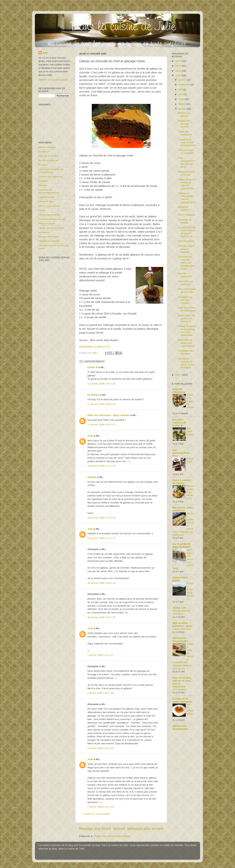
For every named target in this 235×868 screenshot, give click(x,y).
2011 (179, 61)
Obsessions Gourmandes (180, 727)
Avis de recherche (185, 275)
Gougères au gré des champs (185, 300)
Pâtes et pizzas (47, 224)
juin (181, 89)
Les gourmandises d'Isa (181, 453)
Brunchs (43, 165)
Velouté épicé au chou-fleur (181, 612)
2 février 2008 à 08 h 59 (101, 693)
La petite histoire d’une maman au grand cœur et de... (187, 232)
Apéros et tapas (47, 147)
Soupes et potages (49, 237)
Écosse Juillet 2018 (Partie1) (190, 591)
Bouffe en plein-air (49, 160)
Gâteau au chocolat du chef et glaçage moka (187, 198)
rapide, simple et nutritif (51, 228)
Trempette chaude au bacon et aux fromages (186, 363)
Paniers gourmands (49, 215)
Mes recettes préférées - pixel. (182, 624)
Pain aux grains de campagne (187, 309)
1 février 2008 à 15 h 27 (101, 655)
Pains (42, 210)
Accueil (119, 829)
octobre (183, 80)
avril (181, 94)
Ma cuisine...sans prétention (183, 509)
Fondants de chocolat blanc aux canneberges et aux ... (186, 263)
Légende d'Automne (179, 391)
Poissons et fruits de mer (52, 219)
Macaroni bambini (184, 208)
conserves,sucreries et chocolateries (51, 171)
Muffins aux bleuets (184, 114)
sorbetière (44, 232)
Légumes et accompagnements (49, 191)
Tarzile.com (179, 608)
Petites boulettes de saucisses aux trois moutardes (187, 331)
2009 (179, 71)
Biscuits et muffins (49, 156)
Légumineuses (47, 197)
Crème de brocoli (182, 629)
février (182, 104)
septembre (185, 85)
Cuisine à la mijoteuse (51, 177)
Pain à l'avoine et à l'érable (186, 152)
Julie (90, 436)
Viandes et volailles (49, 241)
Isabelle (92, 477)
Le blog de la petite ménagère (182, 700)
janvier (182, 109)
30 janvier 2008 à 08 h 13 (101, 583)
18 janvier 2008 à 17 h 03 (101, 466)
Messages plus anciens (145, 829)
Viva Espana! (179, 689)
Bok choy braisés (190, 433)
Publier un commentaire (97, 814)
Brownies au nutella (185, 221)
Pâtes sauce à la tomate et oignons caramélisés (187, 184)
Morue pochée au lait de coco (190, 492)
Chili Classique (186, 241)
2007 (179, 375)
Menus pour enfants (49, 206)
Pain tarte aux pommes (186, 283)
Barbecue (44, 152)
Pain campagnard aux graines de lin (186, 162)
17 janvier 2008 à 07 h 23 (101, 384)
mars (182, 99)
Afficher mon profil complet (53, 80)
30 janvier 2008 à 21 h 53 (101, 617)
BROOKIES (190, 460)
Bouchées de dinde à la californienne (186, 343)
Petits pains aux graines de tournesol (187, 318)
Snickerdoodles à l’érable (186, 173)
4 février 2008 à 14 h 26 (101, 748)
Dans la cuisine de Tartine (182, 482)
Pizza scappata (186, 215)
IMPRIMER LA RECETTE (95, 347)
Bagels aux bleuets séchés (184, 124)
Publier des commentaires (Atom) (113, 836)
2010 (179, 66)
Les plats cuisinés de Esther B (179, 423)
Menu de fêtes (46, 201)
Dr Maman (93, 395)
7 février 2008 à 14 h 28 (101, 807)
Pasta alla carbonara (185, 133)
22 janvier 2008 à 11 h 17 (101, 538)
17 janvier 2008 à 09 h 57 (101, 425)
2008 (179, 76)
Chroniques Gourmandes (180, 640)
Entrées (43, 185)
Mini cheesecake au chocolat (187, 291)
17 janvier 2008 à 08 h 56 (101, 404)
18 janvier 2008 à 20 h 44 (101, 518)
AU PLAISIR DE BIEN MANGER (182, 546)
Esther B (93, 367)
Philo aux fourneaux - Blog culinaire (109, 415)
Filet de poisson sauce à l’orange (187, 249)
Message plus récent (95, 829)
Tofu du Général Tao (190, 709)
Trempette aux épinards (186, 352)
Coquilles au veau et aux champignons (187, 142)
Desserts (43, 181)
